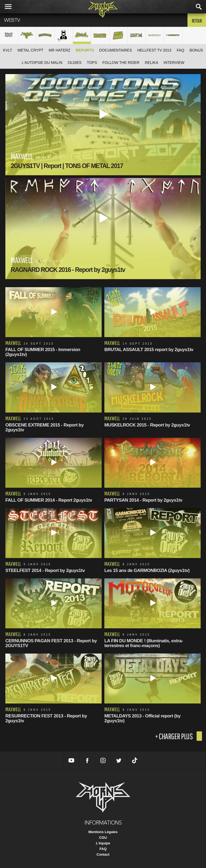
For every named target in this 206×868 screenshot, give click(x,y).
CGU (103, 838)
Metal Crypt (30, 50)
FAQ (181, 50)
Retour (197, 21)
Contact (103, 854)
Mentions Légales (103, 832)
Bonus (196, 50)
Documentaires (116, 50)
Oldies (75, 63)
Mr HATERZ (60, 50)
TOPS (92, 63)
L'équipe (103, 843)
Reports (85, 50)
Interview (174, 63)
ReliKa (152, 63)
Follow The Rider (121, 63)
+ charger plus (174, 736)
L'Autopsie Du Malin (42, 63)
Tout (9, 35)
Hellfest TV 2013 (154, 50)
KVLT (8, 50)
